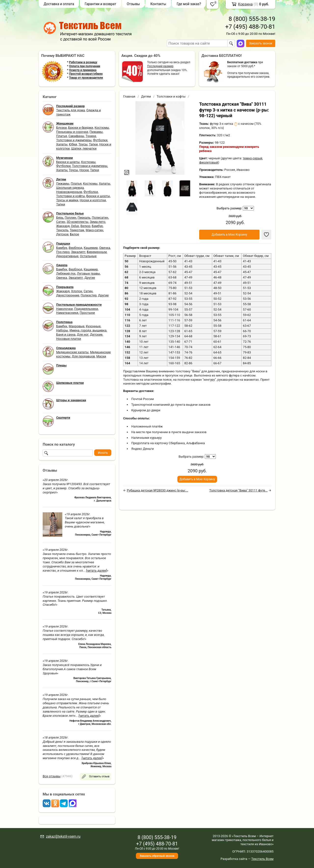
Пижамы (96, 132)
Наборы (62, 330)
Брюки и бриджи (81, 128)
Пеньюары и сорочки (72, 132)
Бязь (60, 218)
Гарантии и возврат (100, 4)
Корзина (245, 4)
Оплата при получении (85, 66)
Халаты (62, 144)
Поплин (71, 218)
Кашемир (91, 248)
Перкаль (84, 218)
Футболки (100, 140)
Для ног (83, 334)
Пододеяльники (86, 309)
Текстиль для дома (71, 110)
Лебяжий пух (66, 273)
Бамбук (97, 226)
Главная (129, 96)
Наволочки (65, 309)
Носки (84, 170)
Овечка (105, 248)
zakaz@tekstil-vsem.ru (63, 836)
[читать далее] (97, 571)
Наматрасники (67, 313)
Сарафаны (76, 136)
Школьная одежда (70, 188)
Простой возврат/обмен (86, 74)
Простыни (87, 313)
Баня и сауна (66, 334)
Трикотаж (77, 230)
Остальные (88, 256)
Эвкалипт (78, 252)
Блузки (61, 128)
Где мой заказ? (189, 4)
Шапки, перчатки (84, 148)
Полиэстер (89, 295)
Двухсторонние (68, 295)
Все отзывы (52, 776)
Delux (75, 226)
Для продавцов (83, 356)
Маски (101, 356)
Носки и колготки (93, 200)
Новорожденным (69, 192)
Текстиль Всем (262, 859)
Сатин (61, 222)
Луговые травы (89, 273)
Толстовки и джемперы (74, 140)
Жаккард (63, 226)
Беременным (97, 252)
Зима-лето (98, 222)
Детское (62, 234)
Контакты (158, 4)
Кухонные (93, 326)
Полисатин (100, 218)
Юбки (73, 144)
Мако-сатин (94, 230)
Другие (90, 278)
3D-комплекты (77, 222)
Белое (74, 234)
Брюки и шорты (68, 162)
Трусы (83, 144)
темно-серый (253, 158)
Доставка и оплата (59, 4)
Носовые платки (69, 339)
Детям (146, 96)
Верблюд (75, 248)
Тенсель (62, 230)
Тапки (93, 144)
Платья (62, 136)
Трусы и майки (67, 200)
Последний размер (160, 66)
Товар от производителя (86, 78)
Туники (91, 136)
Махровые (77, 326)
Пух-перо (63, 252)
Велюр (85, 226)
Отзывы (133, 4)
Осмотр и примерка (83, 70)
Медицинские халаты (72, 352)
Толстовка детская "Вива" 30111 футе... (238, 490)
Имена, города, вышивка (88, 330)
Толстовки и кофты (71, 196)
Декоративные (67, 256)
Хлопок (77, 291)
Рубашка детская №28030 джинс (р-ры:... (157, 490)
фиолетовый (209, 162)
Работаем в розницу (83, 62)
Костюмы (102, 128)
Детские (96, 334)
